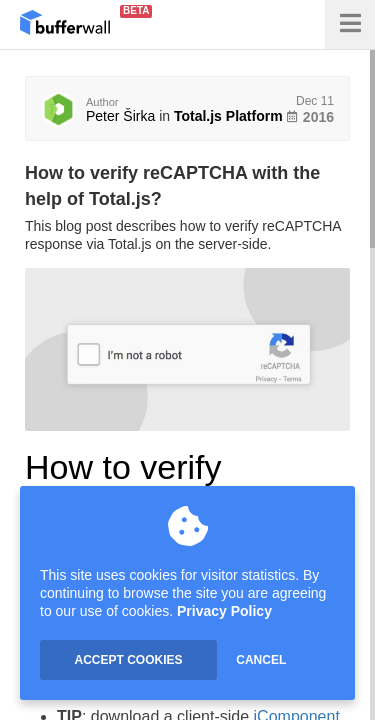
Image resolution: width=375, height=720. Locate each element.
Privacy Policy (224, 611)
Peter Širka (120, 116)
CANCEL (261, 660)
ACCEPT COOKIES (128, 660)
